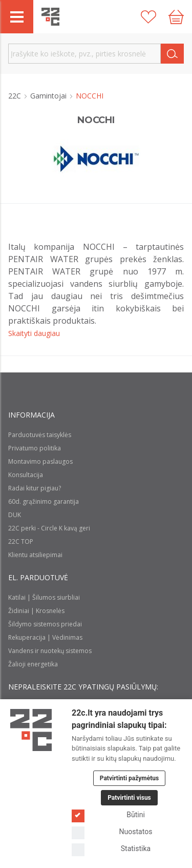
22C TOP (21, 541)
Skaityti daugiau (34, 333)
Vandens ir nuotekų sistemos (50, 651)
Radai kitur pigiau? (35, 488)
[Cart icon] (176, 17)
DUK (15, 515)
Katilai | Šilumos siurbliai (44, 597)
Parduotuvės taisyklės (40, 435)
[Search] (172, 54)
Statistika (111, 849)
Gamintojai (49, 96)
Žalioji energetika (33, 664)
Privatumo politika (35, 448)
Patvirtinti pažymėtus (129, 778)
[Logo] (31, 730)
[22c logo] (50, 17)
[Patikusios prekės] (148, 17)
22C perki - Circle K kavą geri (49, 528)
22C (16, 96)
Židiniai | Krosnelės (36, 611)
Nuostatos (112, 832)
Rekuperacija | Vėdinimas (45, 637)
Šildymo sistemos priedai (45, 624)
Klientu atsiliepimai (35, 555)
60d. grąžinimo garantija (44, 501)
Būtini (108, 815)
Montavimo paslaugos (40, 461)
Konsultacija (26, 475)
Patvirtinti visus (129, 798)
